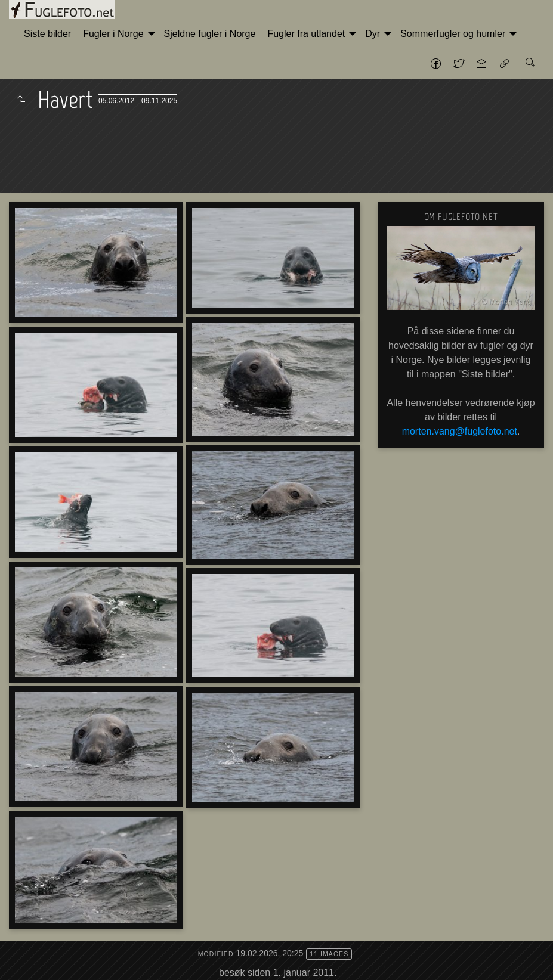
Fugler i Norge (113, 34)
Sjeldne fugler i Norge (210, 34)
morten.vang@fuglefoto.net (460, 431)
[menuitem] (47, 34)
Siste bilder (47, 34)
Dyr (373, 34)
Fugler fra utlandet (306, 34)
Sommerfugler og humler (453, 34)
